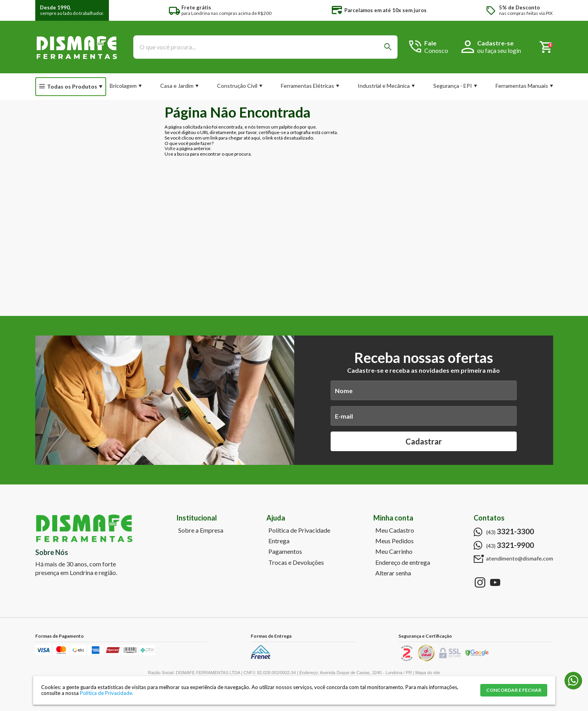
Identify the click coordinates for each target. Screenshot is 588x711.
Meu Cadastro (395, 530)
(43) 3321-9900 (573, 681)
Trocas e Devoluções (296, 562)
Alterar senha (393, 573)
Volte (170, 148)
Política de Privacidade (299, 530)
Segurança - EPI (453, 86)
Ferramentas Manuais (522, 86)
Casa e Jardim (177, 86)
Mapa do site (428, 673)
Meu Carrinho (394, 551)
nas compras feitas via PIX (526, 10)
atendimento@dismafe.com (520, 559)
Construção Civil (237, 86)
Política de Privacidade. (107, 693)
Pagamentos (285, 551)
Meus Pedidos (394, 541)
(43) (510, 531)
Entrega (279, 541)
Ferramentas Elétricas (308, 86)
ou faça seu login (499, 50)
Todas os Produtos (72, 86)
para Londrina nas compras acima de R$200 (226, 10)
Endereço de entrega (403, 562)
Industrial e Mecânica (384, 86)
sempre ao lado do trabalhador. (72, 10)
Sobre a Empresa (201, 530)
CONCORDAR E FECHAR (514, 690)
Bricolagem (123, 86)
